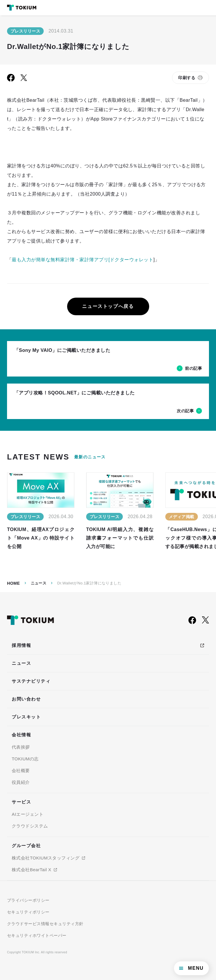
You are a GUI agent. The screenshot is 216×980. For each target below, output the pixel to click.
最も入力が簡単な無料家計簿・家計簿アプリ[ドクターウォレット (83, 260)
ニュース (39, 583)
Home (13, 583)
